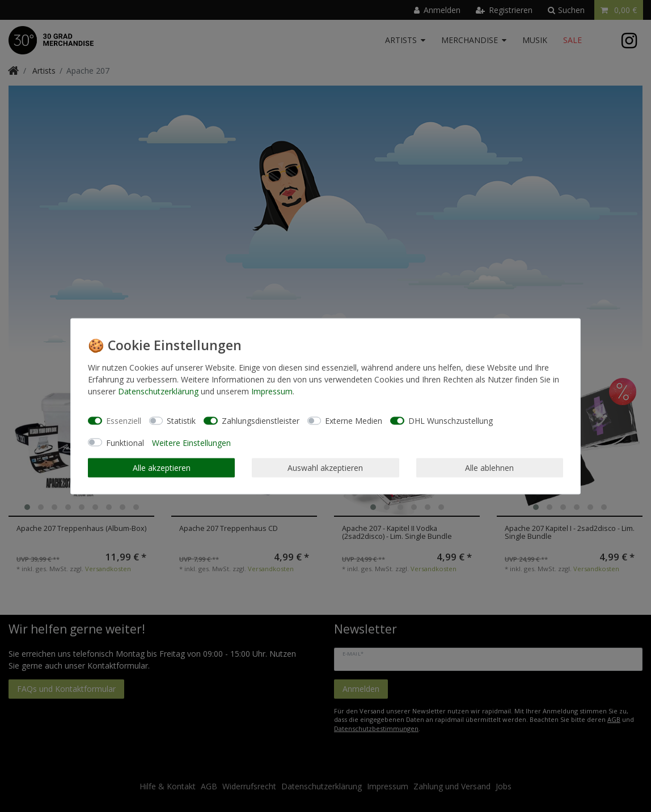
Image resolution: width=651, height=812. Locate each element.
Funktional (125, 442)
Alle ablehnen (489, 468)
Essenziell (124, 421)
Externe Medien (354, 421)
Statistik (181, 421)
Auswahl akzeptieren (325, 468)
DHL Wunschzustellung (451, 421)
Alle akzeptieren (162, 468)
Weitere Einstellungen (191, 442)
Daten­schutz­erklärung (158, 391)
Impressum (272, 391)
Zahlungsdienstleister (261, 421)
